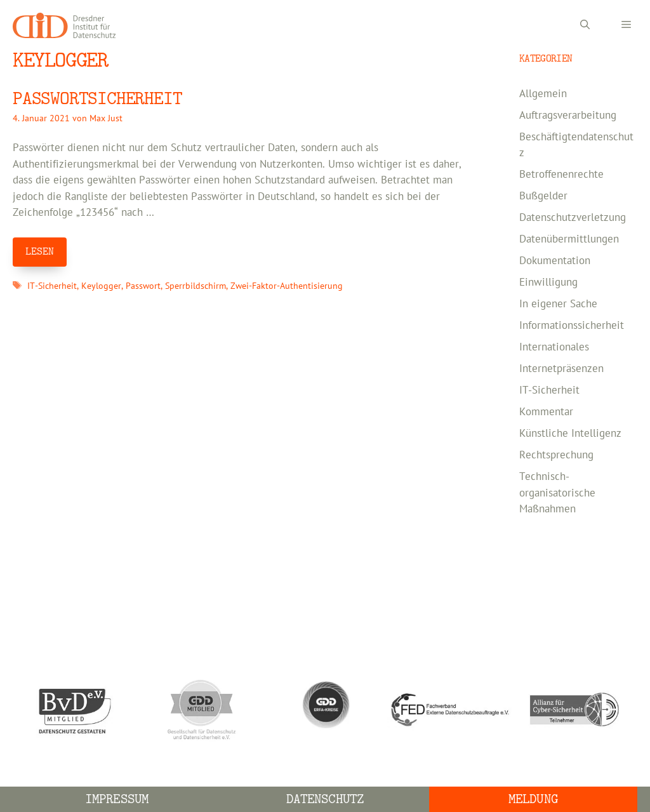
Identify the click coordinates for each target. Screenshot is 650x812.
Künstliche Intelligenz (570, 434)
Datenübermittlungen (569, 239)
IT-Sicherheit (52, 286)
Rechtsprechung (556, 455)
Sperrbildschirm (196, 286)
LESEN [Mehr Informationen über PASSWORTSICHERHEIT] (40, 251)
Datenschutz (325, 799)
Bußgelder (543, 196)
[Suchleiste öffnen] (585, 25)
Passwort (143, 286)
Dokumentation (555, 261)
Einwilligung (548, 283)
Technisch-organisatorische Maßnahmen (557, 493)
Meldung (533, 799)
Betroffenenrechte (561, 175)
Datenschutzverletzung (573, 218)
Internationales (554, 347)
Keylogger (101, 286)
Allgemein (543, 94)
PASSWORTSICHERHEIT (97, 99)
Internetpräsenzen (561, 369)
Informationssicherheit (572, 326)
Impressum (117, 799)
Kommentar (546, 412)
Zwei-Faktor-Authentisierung (287, 286)
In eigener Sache (558, 304)
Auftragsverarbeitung (568, 116)
